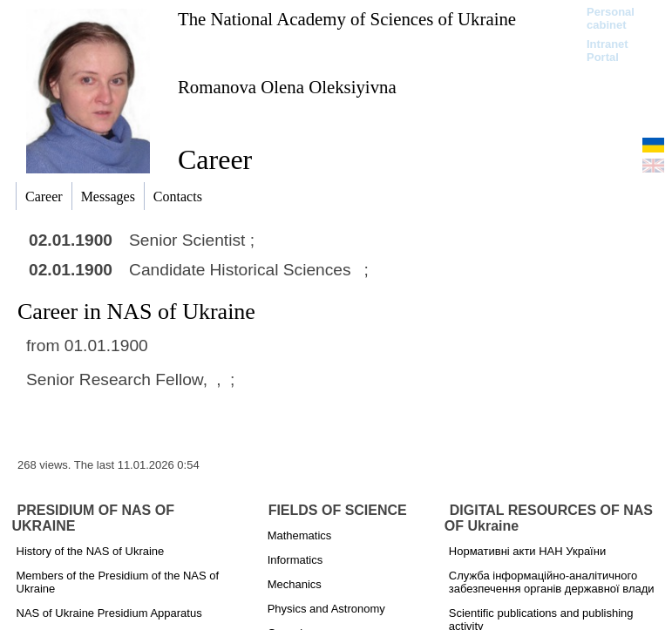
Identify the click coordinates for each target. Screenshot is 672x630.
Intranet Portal (608, 51)
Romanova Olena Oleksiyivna (287, 87)
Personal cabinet (611, 18)
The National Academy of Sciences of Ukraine (347, 19)
